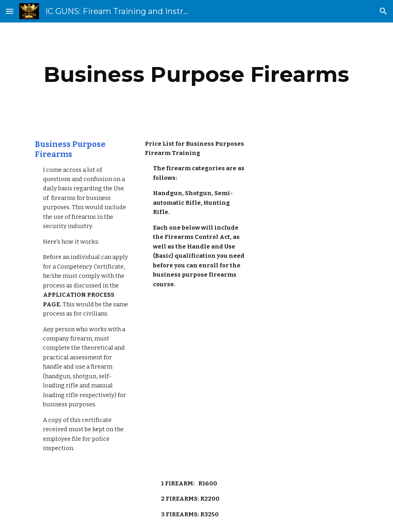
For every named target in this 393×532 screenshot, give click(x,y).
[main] (196, 74)
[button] (10, 11)
